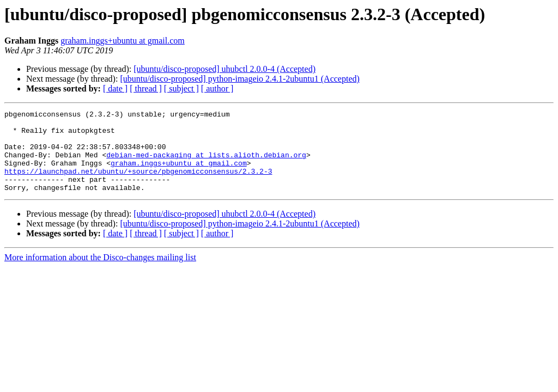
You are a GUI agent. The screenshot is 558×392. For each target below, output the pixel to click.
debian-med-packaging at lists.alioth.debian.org (206, 164)
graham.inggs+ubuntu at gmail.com (123, 41)
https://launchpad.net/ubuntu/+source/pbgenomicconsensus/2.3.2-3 (138, 184)
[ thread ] (146, 88)
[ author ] (217, 88)
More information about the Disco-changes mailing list (100, 274)
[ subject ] (181, 88)
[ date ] (115, 88)
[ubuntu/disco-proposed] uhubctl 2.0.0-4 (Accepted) (225, 69)
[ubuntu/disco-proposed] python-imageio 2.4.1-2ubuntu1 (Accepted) (239, 79)
